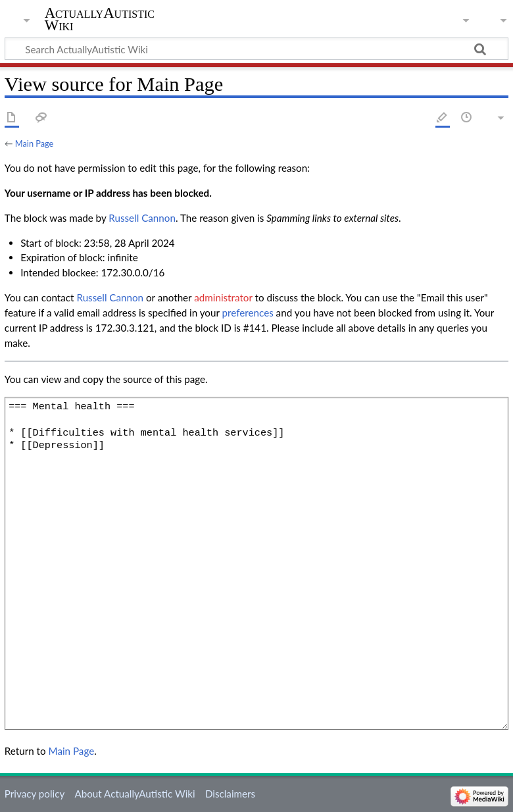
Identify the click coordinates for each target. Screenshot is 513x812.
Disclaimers (230, 794)
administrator (223, 297)
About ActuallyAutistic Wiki (134, 794)
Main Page (34, 143)
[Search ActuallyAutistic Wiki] (256, 49)
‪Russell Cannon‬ (142, 218)
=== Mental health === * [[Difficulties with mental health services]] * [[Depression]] (256, 563)
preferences (248, 313)
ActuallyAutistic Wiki (100, 19)
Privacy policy (35, 794)
